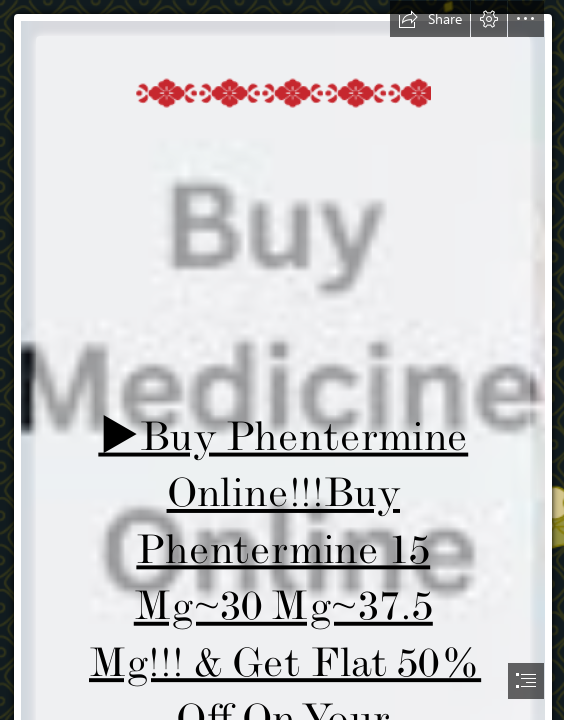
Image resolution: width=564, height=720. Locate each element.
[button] (430, 19)
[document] (282, 360)
